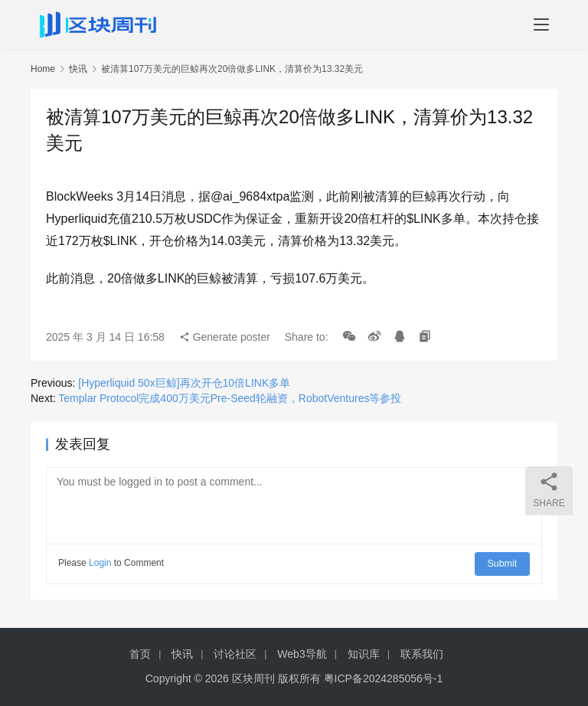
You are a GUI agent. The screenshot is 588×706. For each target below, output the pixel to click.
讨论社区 (235, 654)
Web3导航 (302, 654)
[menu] (541, 25)
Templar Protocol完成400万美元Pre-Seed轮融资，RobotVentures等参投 (230, 398)
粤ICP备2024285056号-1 (384, 678)
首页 (140, 654)
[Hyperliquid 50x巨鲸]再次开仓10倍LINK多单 (184, 383)
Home (43, 69)
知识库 (364, 654)
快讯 (78, 69)
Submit (503, 563)
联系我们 (422, 654)
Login (100, 563)
